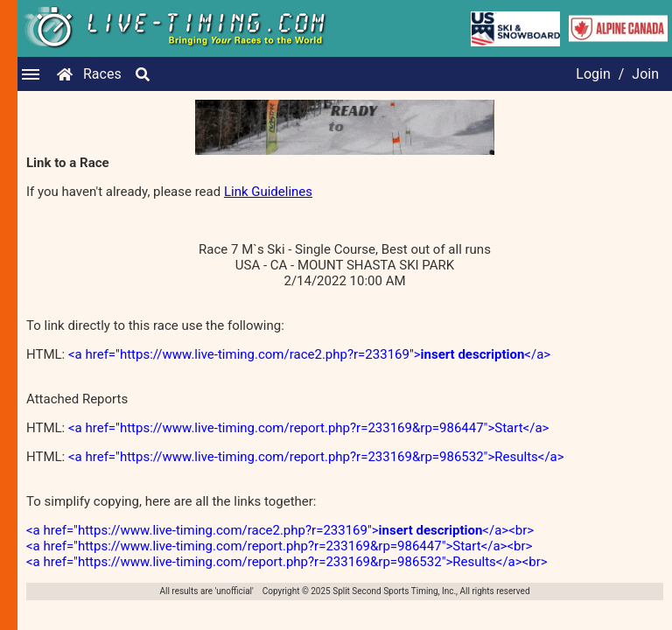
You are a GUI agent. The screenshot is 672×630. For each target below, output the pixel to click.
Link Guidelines (268, 192)
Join (645, 74)
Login (593, 74)
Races (102, 74)
